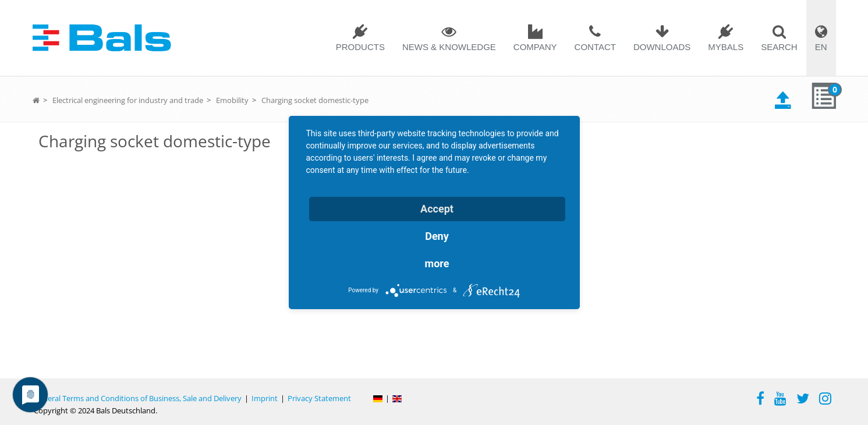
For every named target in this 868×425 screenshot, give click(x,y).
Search (779, 47)
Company (535, 47)
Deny (437, 236)
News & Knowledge (449, 47)
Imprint (265, 398)
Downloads (662, 47)
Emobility (232, 100)
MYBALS (726, 47)
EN (821, 47)
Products (360, 47)
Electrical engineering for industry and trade (128, 100)
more (437, 263)
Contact (595, 47)
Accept (437, 209)
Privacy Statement (319, 398)
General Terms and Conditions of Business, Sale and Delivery (138, 398)
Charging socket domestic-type (315, 100)
